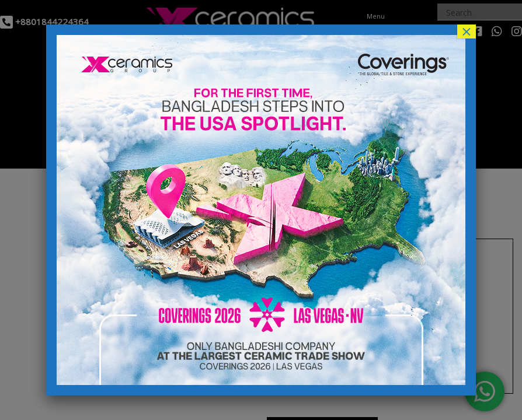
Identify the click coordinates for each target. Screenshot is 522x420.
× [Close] (467, 32)
